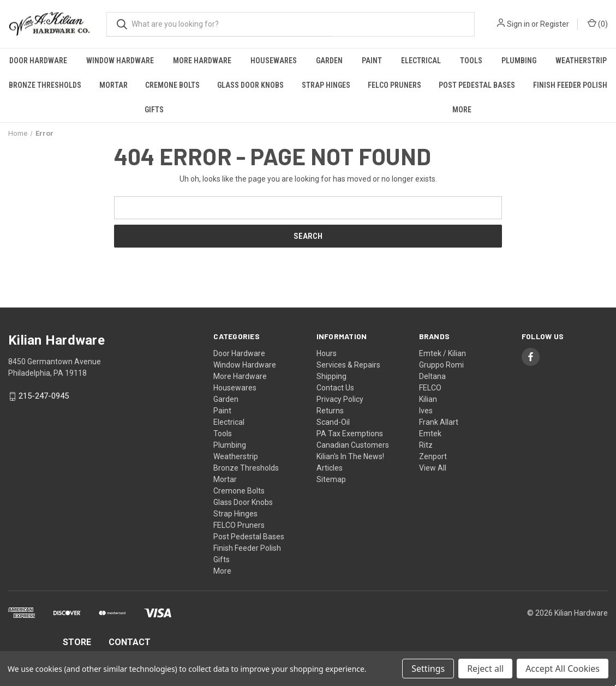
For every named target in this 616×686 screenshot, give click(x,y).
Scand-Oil (333, 422)
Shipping (331, 376)
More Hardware (202, 61)
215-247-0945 (44, 396)
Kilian (428, 399)
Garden (329, 61)
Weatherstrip (236, 456)
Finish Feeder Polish (570, 85)
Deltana (432, 376)
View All (433, 468)
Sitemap (331, 479)
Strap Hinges (326, 85)
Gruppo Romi (441, 365)
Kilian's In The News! (350, 456)
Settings (428, 669)
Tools (471, 61)
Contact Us (335, 388)
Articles (330, 468)
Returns (330, 411)
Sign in (518, 24)
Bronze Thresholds (45, 85)
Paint (372, 61)
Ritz (426, 445)
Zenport (433, 456)
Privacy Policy (340, 399)
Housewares (274, 61)
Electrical (421, 61)
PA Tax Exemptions (350, 434)
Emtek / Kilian (442, 353)
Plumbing (519, 61)
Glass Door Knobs (250, 85)
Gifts (154, 110)
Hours (327, 353)
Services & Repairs (348, 365)
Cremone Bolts (172, 85)
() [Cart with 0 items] (598, 23)
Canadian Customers (353, 445)
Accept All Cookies (563, 669)
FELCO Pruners (394, 85)
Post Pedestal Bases (477, 85)
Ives (426, 411)
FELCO (430, 388)
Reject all (485, 669)
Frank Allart (439, 422)
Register (555, 24)
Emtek (430, 434)
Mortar (113, 85)
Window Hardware (120, 61)
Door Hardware (38, 61)
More (462, 110)
